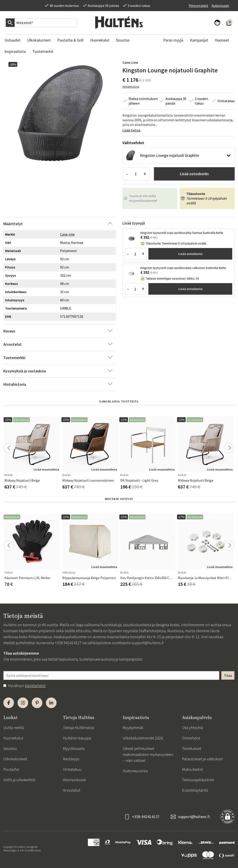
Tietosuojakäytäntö (198, 780)
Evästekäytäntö (195, 790)
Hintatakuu (72, 769)
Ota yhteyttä (192, 728)
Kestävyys (71, 759)
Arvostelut (72, 790)
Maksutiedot (192, 769)
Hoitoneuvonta (135, 771)
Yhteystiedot (199, 6)
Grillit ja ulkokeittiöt (19, 780)
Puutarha (11, 769)
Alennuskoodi (74, 780)
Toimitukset (192, 748)
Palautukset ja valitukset (202, 759)
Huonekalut (13, 738)
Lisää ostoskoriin (194, 174)
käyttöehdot (35, 686)
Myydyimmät (133, 728)
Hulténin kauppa (77, 738)
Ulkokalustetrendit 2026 (143, 738)
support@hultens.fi (147, 643)
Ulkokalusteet (15, 759)
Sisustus (10, 748)
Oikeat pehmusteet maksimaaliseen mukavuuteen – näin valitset (148, 754)
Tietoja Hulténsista (78, 728)
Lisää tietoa (131, 130)
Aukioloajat (220, 6)
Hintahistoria (131, 87)
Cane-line (130, 62)
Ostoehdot (191, 738)
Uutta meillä (14, 728)
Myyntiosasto (74, 748)
